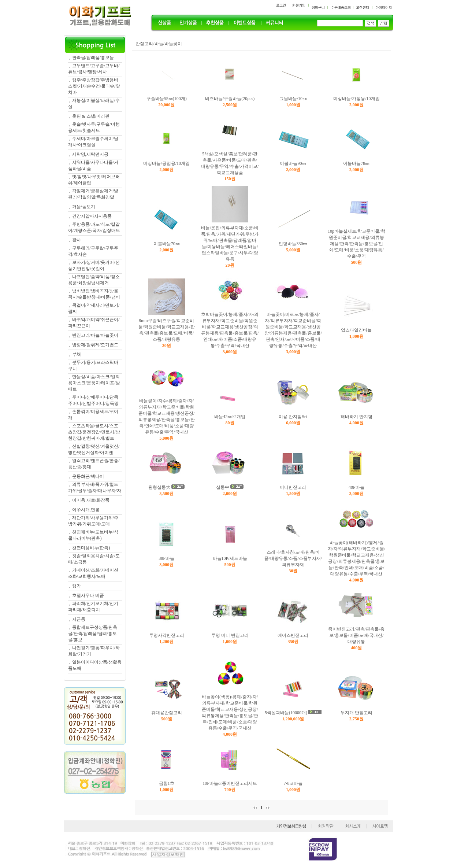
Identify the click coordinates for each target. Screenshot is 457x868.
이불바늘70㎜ (167, 244)
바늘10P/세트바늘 (230, 558)
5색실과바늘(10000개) (286, 713)
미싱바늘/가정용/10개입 (356, 99)
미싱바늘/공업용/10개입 (166, 163)
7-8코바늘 (293, 783)
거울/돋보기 (84, 207)
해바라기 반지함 (356, 417)
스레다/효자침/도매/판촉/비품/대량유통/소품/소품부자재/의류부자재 (293, 558)
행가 (77, 586)
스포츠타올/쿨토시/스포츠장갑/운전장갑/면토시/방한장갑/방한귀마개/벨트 (94, 432)
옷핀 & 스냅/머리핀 (91, 116)
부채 (77, 354)
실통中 (223, 487)
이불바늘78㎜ (356, 163)
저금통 (79, 619)
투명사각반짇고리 (167, 635)
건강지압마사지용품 (92, 216)
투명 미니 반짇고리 (230, 635)
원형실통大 (159, 487)
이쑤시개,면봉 (86, 510)
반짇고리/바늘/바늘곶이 (95, 335)
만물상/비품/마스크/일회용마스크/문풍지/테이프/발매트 (94, 383)
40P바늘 (356, 487)
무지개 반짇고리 (356, 713)
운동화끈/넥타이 (88, 476)
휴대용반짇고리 (167, 713)
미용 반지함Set (293, 417)
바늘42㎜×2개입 (230, 417)
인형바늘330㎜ (293, 244)
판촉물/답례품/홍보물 (93, 58)
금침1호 (167, 783)
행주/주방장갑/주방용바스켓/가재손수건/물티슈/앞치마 (94, 86)
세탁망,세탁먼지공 (90, 154)
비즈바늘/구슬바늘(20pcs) (230, 99)
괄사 (77, 240)
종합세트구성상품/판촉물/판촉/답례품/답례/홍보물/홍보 (93, 634)
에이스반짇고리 (293, 635)
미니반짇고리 (293, 487)
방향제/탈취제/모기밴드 (95, 345)
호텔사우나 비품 (88, 595)
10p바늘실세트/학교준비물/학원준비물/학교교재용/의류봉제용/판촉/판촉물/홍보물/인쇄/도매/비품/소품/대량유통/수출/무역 (356, 244)
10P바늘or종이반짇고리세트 (230, 783)
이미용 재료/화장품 (91, 500)
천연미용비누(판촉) (91, 548)
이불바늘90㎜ (293, 163)
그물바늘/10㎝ (293, 99)
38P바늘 (166, 558)
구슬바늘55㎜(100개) (167, 99)
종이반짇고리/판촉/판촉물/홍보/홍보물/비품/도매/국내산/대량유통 (356, 635)
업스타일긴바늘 (356, 330)
